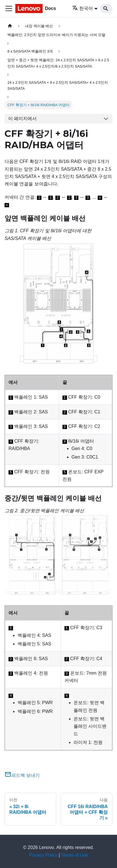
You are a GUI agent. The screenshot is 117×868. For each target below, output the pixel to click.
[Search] (106, 9)
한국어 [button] (82, 8)
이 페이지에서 (22, 119)
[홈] (10, 26)
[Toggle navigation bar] (9, 9)
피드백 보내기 (22, 775)
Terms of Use (74, 855)
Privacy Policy (43, 855)
